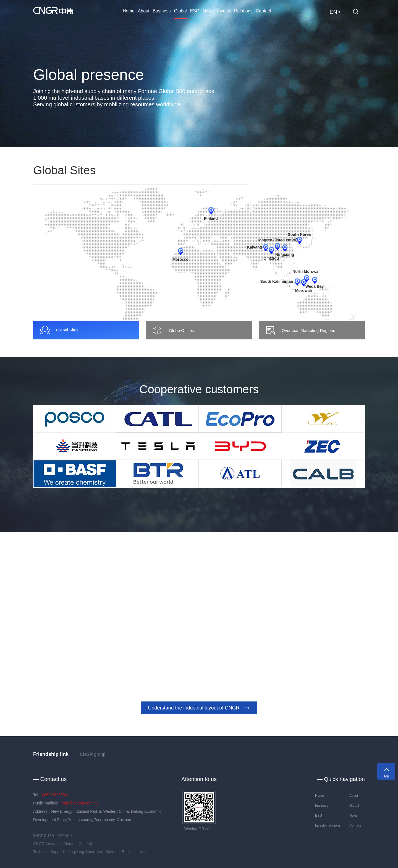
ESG (195, 11)
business (162, 11)
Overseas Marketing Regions (300, 330)
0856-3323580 (54, 795)
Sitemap (112, 852)
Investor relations (235, 11)
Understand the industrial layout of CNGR (199, 708)
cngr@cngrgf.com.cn (80, 803)
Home (129, 11)
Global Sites (59, 330)
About (144, 11)
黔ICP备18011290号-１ (53, 836)
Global (180, 11)
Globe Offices (173, 330)
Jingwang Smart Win (85, 852)
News (208, 11)
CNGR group (93, 754)
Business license (136, 852)
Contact (264, 11)
